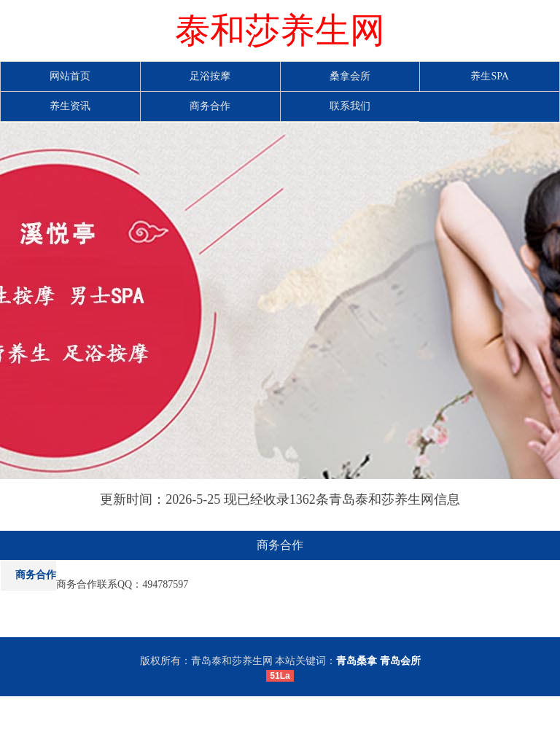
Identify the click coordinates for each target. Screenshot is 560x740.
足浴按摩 (210, 76)
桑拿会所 (350, 76)
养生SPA (489, 76)
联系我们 (350, 106)
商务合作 (210, 106)
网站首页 (70, 76)
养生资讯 (70, 106)
